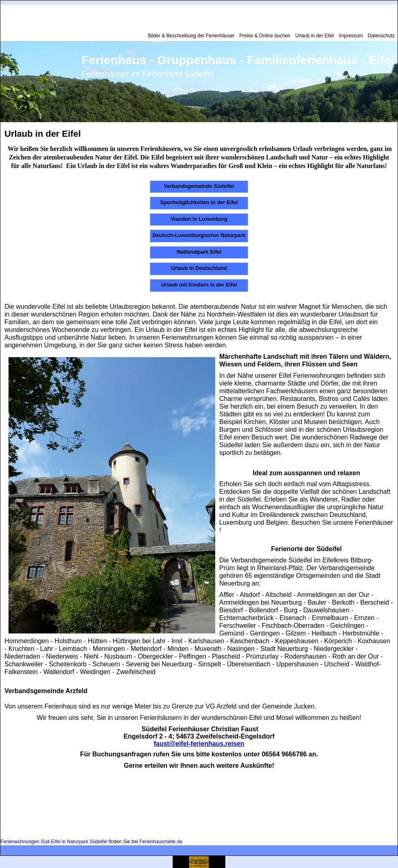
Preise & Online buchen (265, 36)
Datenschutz (381, 36)
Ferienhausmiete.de (161, 842)
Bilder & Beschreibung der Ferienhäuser (191, 36)
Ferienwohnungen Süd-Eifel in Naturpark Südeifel (54, 842)
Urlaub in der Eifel (315, 36)
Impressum (351, 36)
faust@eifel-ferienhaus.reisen (199, 744)
